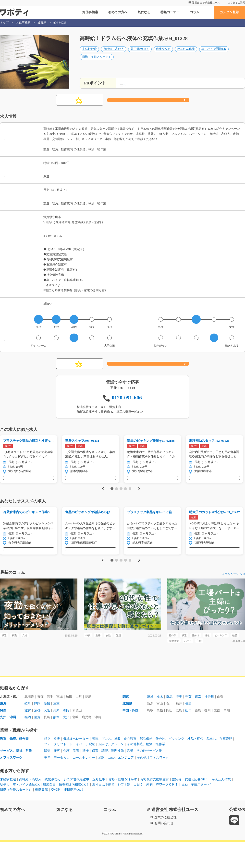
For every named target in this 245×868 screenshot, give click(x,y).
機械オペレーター (76, 764)
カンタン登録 (229, 12)
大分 (66, 743)
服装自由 (49, 810)
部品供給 (146, 764)
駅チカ (5, 810)
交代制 (56, 816)
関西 (3, 736)
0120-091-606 (127, 403)
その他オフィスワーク (153, 783)
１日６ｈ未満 (143, 810)
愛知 (47, 729)
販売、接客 (52, 776)
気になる (144, 12)
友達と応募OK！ (197, 805)
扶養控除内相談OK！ (74, 810)
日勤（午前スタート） (97, 62)
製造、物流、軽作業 (14, 764)
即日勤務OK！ (140, 54)
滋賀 (28, 736)
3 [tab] (121, 498)
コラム (195, 12)
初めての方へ (118, 12)
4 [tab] (125, 498)
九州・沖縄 (8, 743)
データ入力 (62, 783)
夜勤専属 (41, 816)
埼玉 (179, 722)
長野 (188, 729)
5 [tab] (130, 498)
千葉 (188, 722)
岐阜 (28, 729)
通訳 (101, 783)
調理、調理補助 (113, 776)
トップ (4, 23)
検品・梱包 (195, 764)
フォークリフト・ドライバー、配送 (70, 770)
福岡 (28, 743)
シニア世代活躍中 (76, 805)
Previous (102, 499)
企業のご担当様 (165, 843)
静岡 (37, 729)
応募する (148, 105)
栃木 (160, 722)
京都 (37, 736)
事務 (47, 783)
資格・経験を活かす (123, 805)
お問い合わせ (164, 849)
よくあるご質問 (236, 3)
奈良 (66, 736)
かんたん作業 (186, 54)
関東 (126, 722)
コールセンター (84, 783)
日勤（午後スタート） (16, 816)
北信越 (127, 729)
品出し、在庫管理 (219, 764)
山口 (188, 736)
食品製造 (130, 764)
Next (140, 499)
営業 (130, 776)
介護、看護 (71, 776)
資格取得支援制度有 (154, 805)
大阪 (47, 736)
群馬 (169, 722)
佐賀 (37, 743)
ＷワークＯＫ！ (167, 810)
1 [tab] (112, 498)
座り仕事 (99, 805)
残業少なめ (163, 54)
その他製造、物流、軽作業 (146, 770)
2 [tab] (116, 498)
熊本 (56, 743)
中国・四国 (130, 736)
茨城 (150, 722)
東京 (198, 722)
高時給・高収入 (114, 54)
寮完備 (177, 805)
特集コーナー (170, 12)
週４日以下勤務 (103, 810)
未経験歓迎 (89, 54)
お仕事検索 (90, 12)
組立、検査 (52, 764)
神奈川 (209, 722)
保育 (95, 776)
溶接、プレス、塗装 (106, 764)
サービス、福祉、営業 (16, 776)
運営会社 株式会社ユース (206, 3)
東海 (3, 729)
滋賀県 (42, 23)
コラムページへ (232, 589)
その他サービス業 (149, 776)
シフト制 (124, 810)
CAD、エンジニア (121, 783)
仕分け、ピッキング (170, 764)
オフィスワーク (11, 783)
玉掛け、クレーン (111, 770)
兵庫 (56, 736)
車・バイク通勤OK (214, 54)
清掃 (86, 776)
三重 (56, 729)
